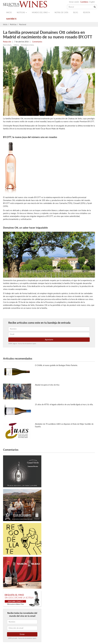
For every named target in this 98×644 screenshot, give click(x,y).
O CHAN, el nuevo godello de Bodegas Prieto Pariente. (56, 365)
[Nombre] (22, 622)
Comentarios (37, 42)
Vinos (16, 45)
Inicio (9, 12)
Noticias (22, 12)
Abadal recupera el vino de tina (47, 385)
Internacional (27, 45)
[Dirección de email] (22, 628)
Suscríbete (11, 19)
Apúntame (49, 340)
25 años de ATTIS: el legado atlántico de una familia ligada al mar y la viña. (64, 404)
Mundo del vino (41, 12)
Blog (76, 12)
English (92, 2)
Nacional (23, 24)
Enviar (22, 634)
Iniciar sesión (74, 2)
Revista (87, 12)
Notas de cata (61, 12)
